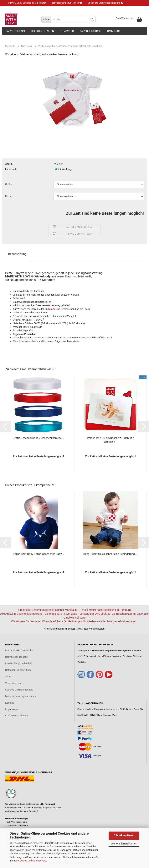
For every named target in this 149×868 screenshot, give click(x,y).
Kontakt (9, 703)
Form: (8, 196)
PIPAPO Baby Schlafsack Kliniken (27, 3)
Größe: (9, 184)
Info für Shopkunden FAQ (19, 663)
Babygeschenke (16, 31)
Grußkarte (50, 309)
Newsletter (39, 9)
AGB (8, 677)
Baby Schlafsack (90, 31)
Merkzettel (81, 9)
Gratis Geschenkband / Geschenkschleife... (38, 438)
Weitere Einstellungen (124, 843)
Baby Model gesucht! (17, 657)
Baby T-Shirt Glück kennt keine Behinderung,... (110, 554)
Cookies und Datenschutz (32, 861)
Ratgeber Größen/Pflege (18, 670)
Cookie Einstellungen (17, 715)
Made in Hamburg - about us (21, 696)
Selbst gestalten (43, 31)
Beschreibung (17, 254)
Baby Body (114, 31)
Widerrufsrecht (13, 683)
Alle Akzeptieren (124, 835)
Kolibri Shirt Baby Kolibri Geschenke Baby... (38, 554)
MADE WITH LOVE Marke (19, 650)
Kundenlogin (60, 9)
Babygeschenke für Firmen (67, 3)
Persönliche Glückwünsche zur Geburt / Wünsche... (110, 440)
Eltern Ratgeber (17, 9)
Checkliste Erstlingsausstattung (105, 3)
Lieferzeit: (11, 169)
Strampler (67, 31)
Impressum (11, 709)
